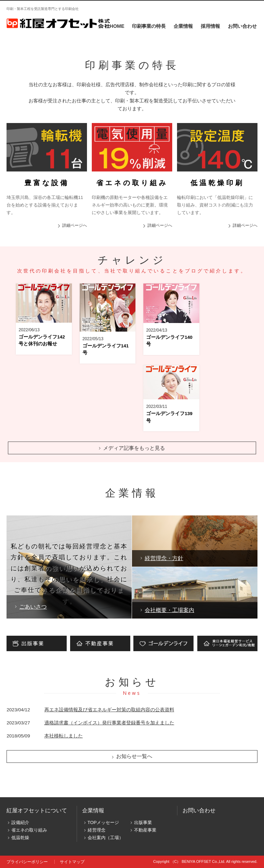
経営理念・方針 (164, 558)
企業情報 (183, 26)
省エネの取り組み (29, 830)
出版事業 (143, 822)
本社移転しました (64, 736)
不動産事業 (145, 830)
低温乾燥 (20, 838)
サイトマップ (72, 862)
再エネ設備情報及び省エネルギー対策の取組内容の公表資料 (109, 710)
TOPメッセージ (103, 822)
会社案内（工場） (106, 838)
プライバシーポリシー (27, 862)
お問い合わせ (242, 26)
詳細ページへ (75, 225)
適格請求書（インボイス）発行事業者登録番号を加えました (109, 723)
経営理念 (97, 830)
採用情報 (210, 26)
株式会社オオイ (58, 23)
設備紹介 (20, 822)
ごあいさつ (33, 607)
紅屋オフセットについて (37, 810)
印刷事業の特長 (149, 26)
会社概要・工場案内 (169, 610)
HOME (117, 26)
